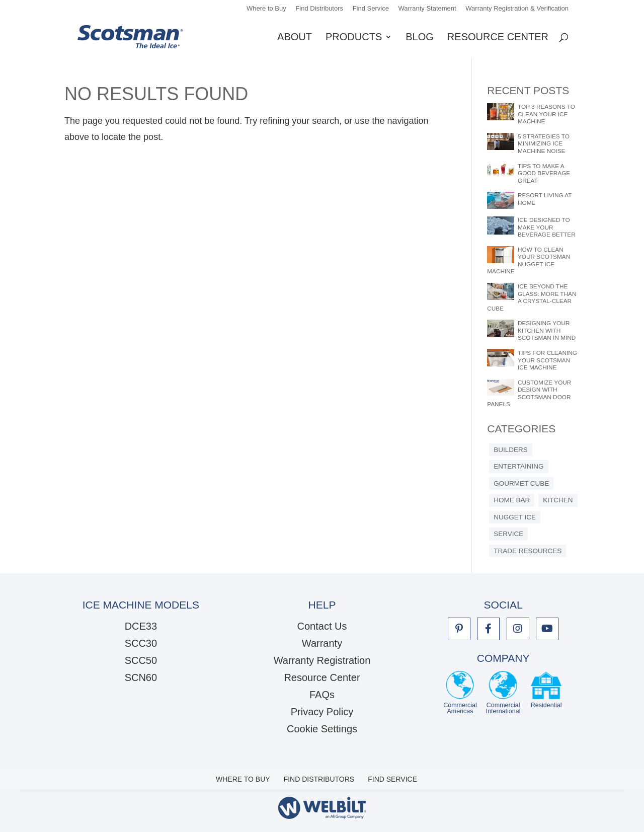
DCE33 (141, 626)
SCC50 (141, 660)
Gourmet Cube (521, 483)
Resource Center (498, 38)
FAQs (322, 695)
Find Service (371, 9)
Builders (511, 450)
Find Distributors (319, 9)
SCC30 (141, 643)
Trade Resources (528, 551)
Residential (546, 693)
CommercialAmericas (460, 693)
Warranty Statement (427, 9)
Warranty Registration (322, 660)
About (295, 38)
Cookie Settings (322, 729)
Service (508, 534)
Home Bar (512, 500)
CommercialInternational (503, 693)
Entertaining (518, 466)
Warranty (322, 643)
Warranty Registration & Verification (517, 9)
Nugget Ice (515, 517)
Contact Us (322, 626)
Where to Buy (266, 9)
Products (354, 38)
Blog (420, 38)
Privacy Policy (322, 712)
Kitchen (558, 500)
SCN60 (141, 677)
